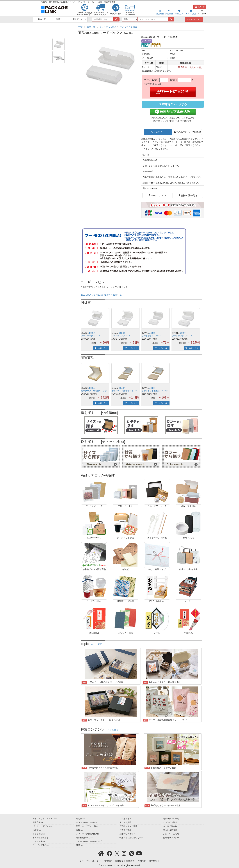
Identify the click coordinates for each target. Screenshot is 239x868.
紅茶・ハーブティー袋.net (88, 826)
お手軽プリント (78, 19)
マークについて (159, 195)
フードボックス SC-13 (182, 336)
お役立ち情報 (125, 830)
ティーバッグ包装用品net (87, 834)
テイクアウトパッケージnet (45, 819)
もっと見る (97, 644)
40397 (183, 333)
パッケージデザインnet (43, 826)
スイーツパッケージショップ (89, 842)
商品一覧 (42, 19)
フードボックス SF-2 (90, 336)
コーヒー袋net (39, 842)
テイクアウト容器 (108, 27)
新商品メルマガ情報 (128, 826)
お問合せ (142, 861)
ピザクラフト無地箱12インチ (124, 391)
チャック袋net (39, 834)
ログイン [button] (200, 7)
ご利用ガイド (125, 819)
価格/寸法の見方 (189, 195)
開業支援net (38, 822)
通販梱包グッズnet (84, 838)
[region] (141, 27)
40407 (122, 388)
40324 (92, 388)
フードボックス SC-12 (152, 336)
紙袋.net (80, 845)
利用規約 (108, 861)
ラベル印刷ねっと (41, 838)
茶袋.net (80, 830)
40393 (122, 333)
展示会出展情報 (170, 830)
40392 (92, 333)
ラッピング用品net (41, 845)
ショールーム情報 (171, 834)
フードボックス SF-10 (121, 336)
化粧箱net (37, 830)
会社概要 (119, 861)
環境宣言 (130, 861)
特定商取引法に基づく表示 (131, 838)
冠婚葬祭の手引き (127, 834)
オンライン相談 (170, 822)
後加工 (60, 19)
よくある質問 (125, 822)
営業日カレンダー (171, 838)
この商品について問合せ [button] (189, 132)
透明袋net (80, 819)
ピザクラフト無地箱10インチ (94, 391)
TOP (81, 27)
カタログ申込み (170, 826)
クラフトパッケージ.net (87, 822)
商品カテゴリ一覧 (171, 819)
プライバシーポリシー (90, 861)
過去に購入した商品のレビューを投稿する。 (102, 295)
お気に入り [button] (159, 132)
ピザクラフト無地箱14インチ (155, 391)
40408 (152, 388)
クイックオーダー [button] (194, 19)
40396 (152, 333)
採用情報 (153, 861)
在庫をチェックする (173, 104)
